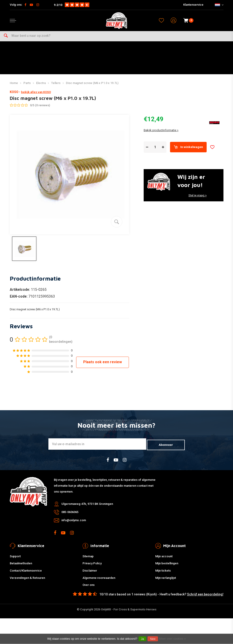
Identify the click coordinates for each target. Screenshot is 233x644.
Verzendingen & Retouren (27, 581)
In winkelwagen (190, 152)
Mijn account (164, 559)
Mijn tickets (163, 574)
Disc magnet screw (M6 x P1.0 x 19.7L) (92, 87)
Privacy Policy (92, 566)
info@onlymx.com (74, 523)
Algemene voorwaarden (99, 581)
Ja (143, 639)
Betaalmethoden (21, 566)
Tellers (56, 87)
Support (15, 559)
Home (14, 87)
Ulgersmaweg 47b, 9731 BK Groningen (87, 507)
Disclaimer (90, 574)
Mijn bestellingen (167, 566)
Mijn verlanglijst (166, 581)
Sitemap (88, 559)
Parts (27, 87)
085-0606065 (70, 515)
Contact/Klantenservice (26, 574)
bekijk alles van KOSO (36, 96)
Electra (41, 87)
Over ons (89, 588)
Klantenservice (193, 5)
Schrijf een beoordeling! (205, 597)
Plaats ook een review (103, 366)
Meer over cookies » (172, 639)
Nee (153, 639)
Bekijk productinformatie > (161, 135)
